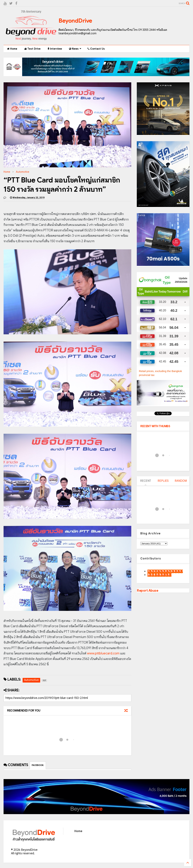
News (75, 49)
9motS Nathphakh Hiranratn (165, 571)
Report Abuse (147, 590)
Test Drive (32, 49)
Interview (55, 49)
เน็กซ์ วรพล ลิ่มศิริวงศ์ (159, 575)
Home (12, 49)
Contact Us (96, 49)
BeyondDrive (75, 21)
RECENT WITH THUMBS (155, 426)
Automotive (23, 172)
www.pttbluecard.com (103, 653)
